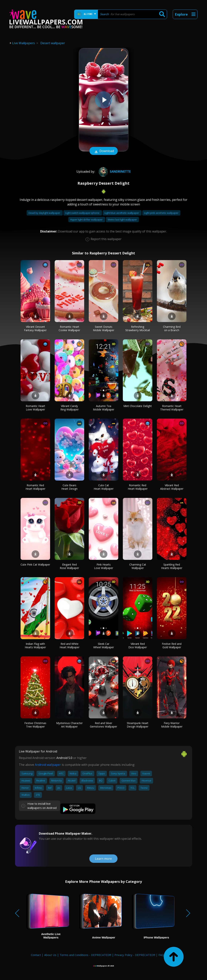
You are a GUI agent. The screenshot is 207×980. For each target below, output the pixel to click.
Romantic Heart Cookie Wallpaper (69, 328)
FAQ (161, 955)
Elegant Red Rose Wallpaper (69, 566)
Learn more (103, 859)
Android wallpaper (48, 765)
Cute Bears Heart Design (69, 487)
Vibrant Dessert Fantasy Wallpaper (35, 328)
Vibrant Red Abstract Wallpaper (172, 487)
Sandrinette (114, 171)
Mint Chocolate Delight (138, 406)
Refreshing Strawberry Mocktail (138, 328)
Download (104, 151)
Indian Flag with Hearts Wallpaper (35, 645)
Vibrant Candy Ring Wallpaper (70, 408)
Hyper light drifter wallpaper (87, 220)
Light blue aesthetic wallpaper (122, 213)
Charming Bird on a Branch (172, 328)
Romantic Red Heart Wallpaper (35, 487)
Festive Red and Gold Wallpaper (172, 645)
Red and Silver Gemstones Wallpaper (103, 725)
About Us (50, 955)
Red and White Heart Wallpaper (70, 645)
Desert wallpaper (53, 43)
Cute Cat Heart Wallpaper (104, 487)
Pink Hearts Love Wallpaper (104, 566)
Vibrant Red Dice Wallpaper (138, 645)
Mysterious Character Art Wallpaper (69, 725)
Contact (36, 955)
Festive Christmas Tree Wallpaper (35, 725)
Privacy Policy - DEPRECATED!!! (135, 955)
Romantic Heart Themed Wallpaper (172, 408)
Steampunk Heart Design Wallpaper (138, 725)
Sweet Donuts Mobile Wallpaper (104, 328)
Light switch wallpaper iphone (83, 213)
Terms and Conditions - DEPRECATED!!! (85, 955)
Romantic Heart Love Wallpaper (35, 408)
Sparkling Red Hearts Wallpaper (172, 566)
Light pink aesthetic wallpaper (161, 213)
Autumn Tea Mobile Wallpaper (104, 408)
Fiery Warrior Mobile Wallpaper (172, 725)
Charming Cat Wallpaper (138, 566)
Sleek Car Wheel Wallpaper (104, 645)
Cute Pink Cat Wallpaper (35, 565)
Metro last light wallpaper (122, 220)
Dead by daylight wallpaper (45, 213)
